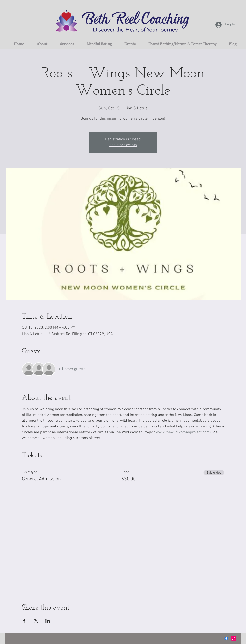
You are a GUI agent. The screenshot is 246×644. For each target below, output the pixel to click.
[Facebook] (226, 638)
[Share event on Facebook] (24, 621)
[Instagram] (234, 638)
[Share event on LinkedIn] (48, 621)
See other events (123, 145)
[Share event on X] (36, 621)
